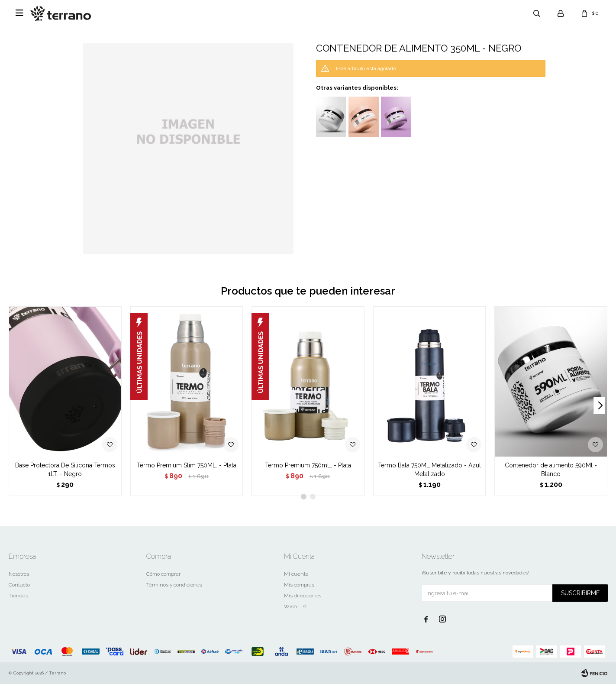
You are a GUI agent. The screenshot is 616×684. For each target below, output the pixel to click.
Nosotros (19, 574)
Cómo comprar (163, 574)
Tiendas (18, 596)
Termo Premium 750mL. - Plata (308, 465)
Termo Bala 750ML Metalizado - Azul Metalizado (429, 470)
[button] (599, 405)
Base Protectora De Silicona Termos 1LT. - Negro (65, 470)
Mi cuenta (296, 574)
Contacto (19, 585)
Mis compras (299, 585)
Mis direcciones (303, 596)
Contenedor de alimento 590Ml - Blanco (551, 470)
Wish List (295, 606)
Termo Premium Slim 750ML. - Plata (187, 465)
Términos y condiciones (174, 585)
